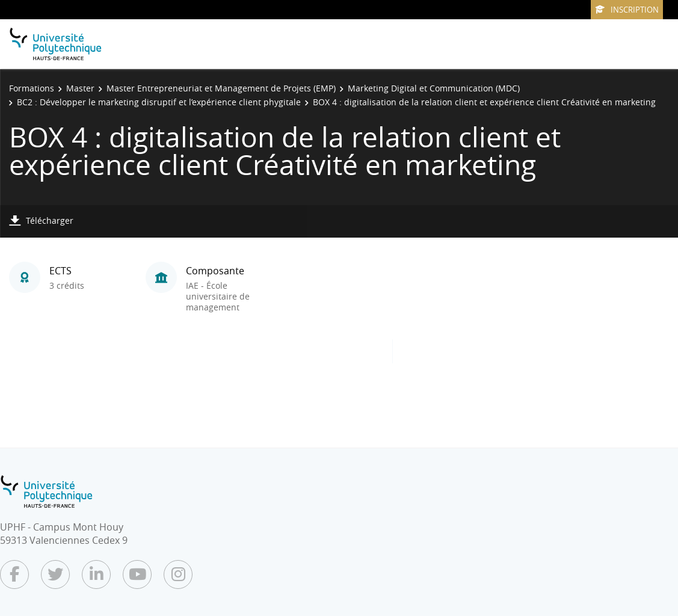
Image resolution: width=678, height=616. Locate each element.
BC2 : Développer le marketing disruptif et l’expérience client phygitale (159, 102)
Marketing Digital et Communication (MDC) (434, 88)
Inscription (627, 10)
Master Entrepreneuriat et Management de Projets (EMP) (221, 88)
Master (80, 88)
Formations (32, 88)
